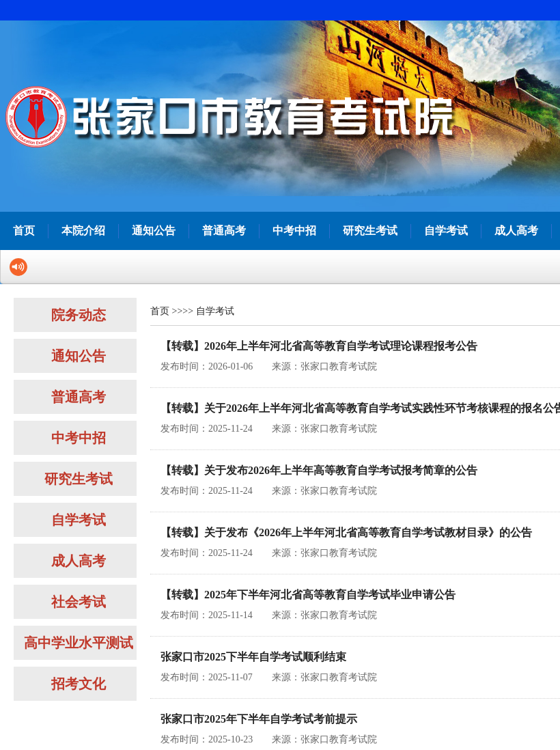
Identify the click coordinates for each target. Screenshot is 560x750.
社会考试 (79, 602)
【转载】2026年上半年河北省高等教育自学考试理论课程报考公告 (319, 346)
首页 (24, 231)
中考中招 (294, 231)
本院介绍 (83, 231)
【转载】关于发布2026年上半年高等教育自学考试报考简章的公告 (319, 470)
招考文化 (79, 684)
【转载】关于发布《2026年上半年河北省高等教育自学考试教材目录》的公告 (346, 532)
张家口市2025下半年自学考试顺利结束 (253, 657)
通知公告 (154, 231)
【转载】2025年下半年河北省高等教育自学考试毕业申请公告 (308, 595)
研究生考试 (370, 231)
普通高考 (224, 231)
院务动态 (79, 315)
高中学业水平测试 (79, 643)
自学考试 (446, 231)
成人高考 (516, 231)
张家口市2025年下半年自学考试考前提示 (259, 719)
